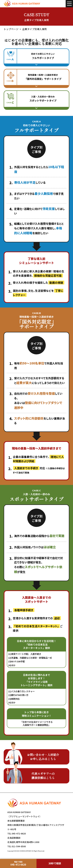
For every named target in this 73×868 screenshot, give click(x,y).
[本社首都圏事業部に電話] (18, 863)
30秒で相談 (55, 863)
